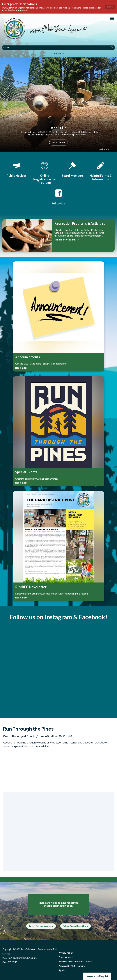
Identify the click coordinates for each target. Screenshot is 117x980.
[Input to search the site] (58, 48)
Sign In (62, 970)
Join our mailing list (97, 976)
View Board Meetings (76, 926)
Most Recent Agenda (41, 926)
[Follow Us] (58, 197)
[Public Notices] (16, 169)
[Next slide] (112, 104)
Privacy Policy (66, 953)
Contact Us (58, 53)
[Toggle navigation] (112, 18)
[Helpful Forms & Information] (101, 171)
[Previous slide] (5, 104)
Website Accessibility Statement (75, 962)
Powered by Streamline (72, 966)
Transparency (66, 957)
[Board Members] (73, 169)
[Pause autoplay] (112, 149)
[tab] (100, 149)
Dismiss (110, 7)
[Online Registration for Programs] (44, 173)
